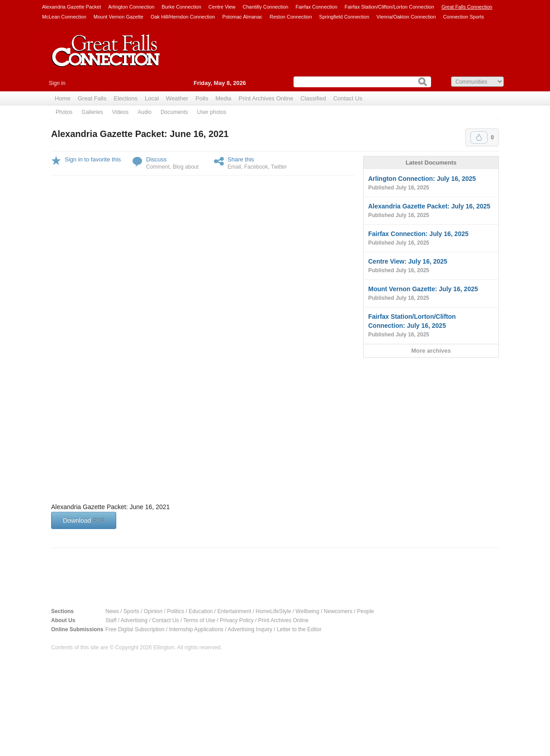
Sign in (57, 83)
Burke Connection (181, 7)
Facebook (256, 167)
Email (234, 167)
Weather (177, 98)
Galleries (92, 112)
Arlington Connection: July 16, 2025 (431, 184)
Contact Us (348, 98)
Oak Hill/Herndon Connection (183, 17)
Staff (111, 620)
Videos (120, 112)
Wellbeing (307, 611)
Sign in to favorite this (93, 159)
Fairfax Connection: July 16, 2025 (431, 239)
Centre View (222, 7)
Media (223, 98)
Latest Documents (431, 163)
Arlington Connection (131, 7)
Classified (313, 98)
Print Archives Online (266, 98)
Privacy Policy (237, 620)
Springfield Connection (344, 17)
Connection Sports (464, 17)
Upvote (479, 137)
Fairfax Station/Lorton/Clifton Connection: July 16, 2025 (431, 326)
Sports (131, 611)
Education (201, 611)
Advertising (134, 620)
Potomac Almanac (242, 17)
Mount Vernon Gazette (119, 17)
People (365, 611)
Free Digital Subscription (135, 629)
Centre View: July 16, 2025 (431, 266)
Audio (145, 112)
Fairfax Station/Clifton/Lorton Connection (389, 7)
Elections (126, 98)
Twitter (279, 167)
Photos (64, 112)
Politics (175, 611)
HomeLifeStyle (273, 611)
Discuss (156, 159)
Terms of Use (199, 620)
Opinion (153, 611)
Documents (174, 112)
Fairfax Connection (316, 7)
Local (152, 98)
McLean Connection (64, 17)
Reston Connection (291, 17)
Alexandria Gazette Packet (71, 7)
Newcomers (338, 611)
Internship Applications (196, 629)
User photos (212, 112)
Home (63, 98)
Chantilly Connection (266, 7)
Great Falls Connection (467, 7)
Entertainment (235, 611)
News (112, 611)
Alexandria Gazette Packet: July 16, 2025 (431, 211)
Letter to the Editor (299, 629)
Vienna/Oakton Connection (406, 17)
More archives (431, 351)
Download (84, 520)
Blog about (186, 167)
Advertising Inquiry (250, 629)
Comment (158, 167)
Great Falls (92, 98)
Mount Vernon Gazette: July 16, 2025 (431, 294)
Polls (202, 98)
